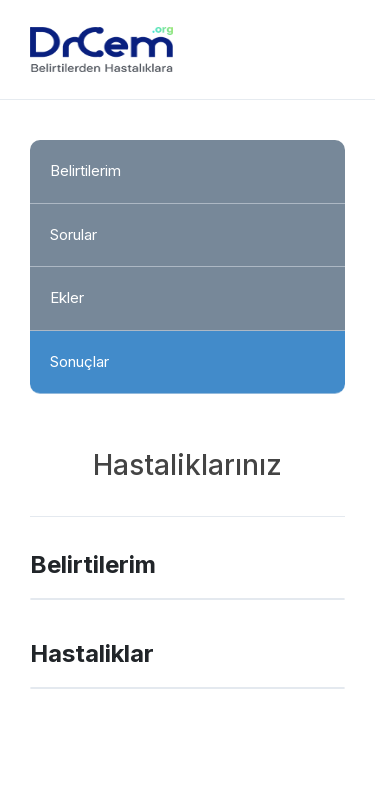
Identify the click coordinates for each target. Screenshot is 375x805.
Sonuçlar (79, 361)
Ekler (67, 297)
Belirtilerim (85, 170)
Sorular (73, 234)
